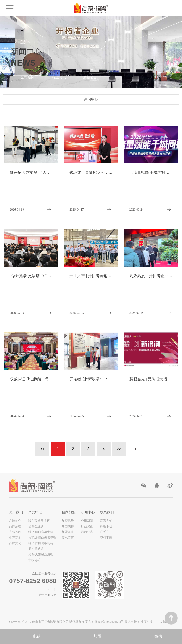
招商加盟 (69, 512)
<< (42, 449)
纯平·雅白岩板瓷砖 (41, 543)
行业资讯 (59, 77)
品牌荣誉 (15, 526)
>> (119, 449)
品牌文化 (15, 543)
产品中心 (35, 512)
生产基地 (15, 538)
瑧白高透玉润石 (39, 521)
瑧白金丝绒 (36, 526)
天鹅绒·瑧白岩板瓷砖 (42, 538)
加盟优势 (68, 521)
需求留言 (68, 538)
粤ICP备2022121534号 (110, 622)
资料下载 (106, 538)
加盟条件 (68, 532)
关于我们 (16, 512)
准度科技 (147, 622)
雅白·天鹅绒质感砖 (41, 554)
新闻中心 (88, 512)
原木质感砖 (36, 549)
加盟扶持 (68, 526)
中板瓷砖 (34, 560)
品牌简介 (15, 521)
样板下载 (106, 526)
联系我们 (107, 512)
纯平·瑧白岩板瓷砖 (41, 532)
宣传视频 (15, 532)
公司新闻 (28, 77)
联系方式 (106, 521)
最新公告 (90, 77)
